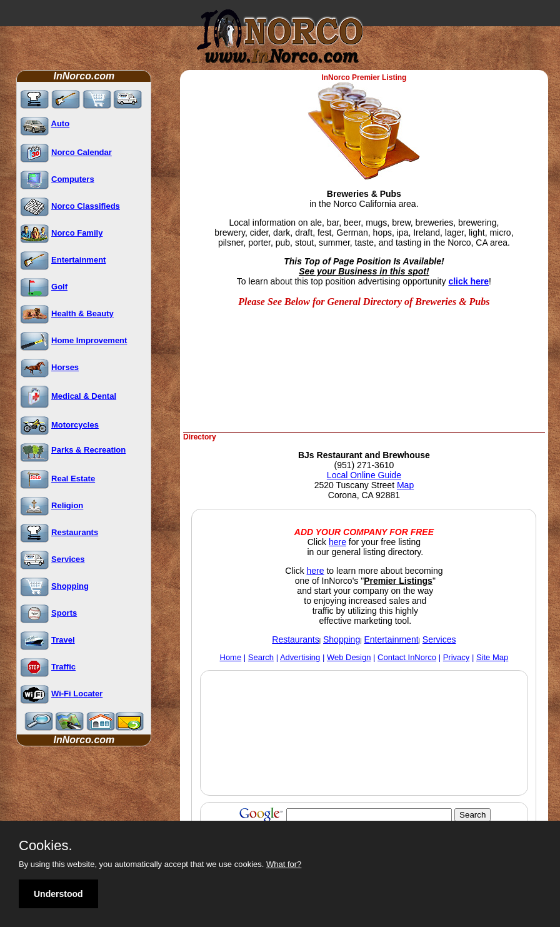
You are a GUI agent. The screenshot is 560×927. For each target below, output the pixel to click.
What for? (284, 864)
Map (405, 485)
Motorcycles (75, 425)
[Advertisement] (283, 399)
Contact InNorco (407, 657)
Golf (59, 287)
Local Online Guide (364, 475)
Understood (58, 894)
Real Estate (73, 479)
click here (468, 281)
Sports (64, 613)
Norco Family (77, 233)
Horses (65, 367)
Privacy (457, 657)
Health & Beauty (82, 313)
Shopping (70, 586)
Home (231, 657)
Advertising (300, 657)
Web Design (349, 657)
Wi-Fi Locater (77, 694)
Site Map (492, 657)
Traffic (63, 667)
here (337, 542)
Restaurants (75, 532)
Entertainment (78, 260)
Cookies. (46, 846)
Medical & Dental (84, 396)
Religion (67, 505)
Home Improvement (89, 340)
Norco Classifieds (86, 206)
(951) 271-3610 (364, 465)
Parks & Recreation (88, 450)
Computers (73, 179)
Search (261, 657)
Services (68, 559)
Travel (63, 640)
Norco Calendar (82, 152)
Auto (61, 123)
